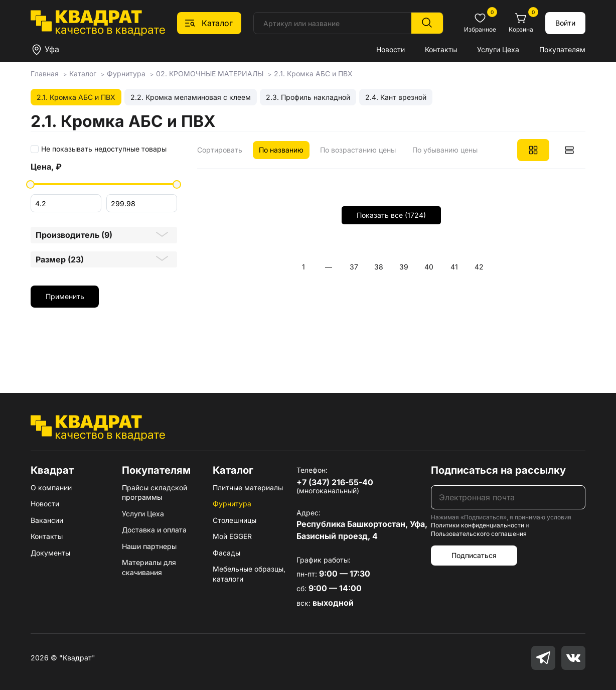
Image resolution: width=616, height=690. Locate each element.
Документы (50, 553)
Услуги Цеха (498, 49)
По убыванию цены (445, 150)
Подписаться (474, 555)
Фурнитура (232, 504)
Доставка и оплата (154, 530)
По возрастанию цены (358, 150)
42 (479, 267)
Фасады (226, 553)
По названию (281, 150)
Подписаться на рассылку (498, 470)
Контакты (441, 49)
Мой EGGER (232, 536)
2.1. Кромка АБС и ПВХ (76, 97)
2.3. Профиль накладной (308, 97)
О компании (51, 488)
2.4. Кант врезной (396, 97)
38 (379, 267)
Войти (565, 23)
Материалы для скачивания (149, 567)
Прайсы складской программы (155, 493)
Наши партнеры (149, 546)
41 (454, 267)
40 (429, 267)
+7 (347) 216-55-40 (335, 482)
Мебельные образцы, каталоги (249, 574)
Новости (391, 49)
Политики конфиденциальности (478, 525)
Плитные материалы (248, 488)
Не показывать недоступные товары (104, 149)
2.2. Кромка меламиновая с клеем (191, 97)
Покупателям (562, 49)
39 (404, 267)
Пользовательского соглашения (479, 534)
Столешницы (235, 520)
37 (354, 267)
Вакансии (47, 520)
